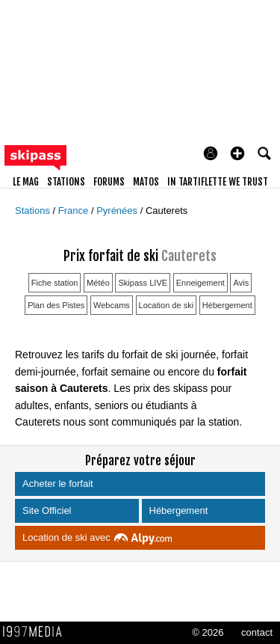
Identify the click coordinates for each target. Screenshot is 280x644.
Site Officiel (48, 510)
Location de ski (167, 305)
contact (257, 632)
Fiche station (55, 283)
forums (109, 182)
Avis (241, 283)
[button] (237, 153)
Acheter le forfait (59, 484)
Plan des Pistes (56, 305)
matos (146, 182)
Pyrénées (118, 211)
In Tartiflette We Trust (218, 182)
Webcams (112, 305)
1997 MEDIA (37, 632)
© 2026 (208, 632)
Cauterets (167, 211)
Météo (98, 283)
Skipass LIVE (143, 283)
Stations (34, 211)
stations (66, 182)
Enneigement (200, 283)
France (75, 211)
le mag (26, 182)
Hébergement (227, 305)
